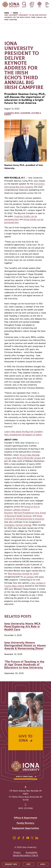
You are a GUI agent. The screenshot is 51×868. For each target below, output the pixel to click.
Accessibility (31, 852)
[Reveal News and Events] (32, 5)
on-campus (29, 577)
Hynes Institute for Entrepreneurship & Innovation (24, 517)
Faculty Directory (26, 823)
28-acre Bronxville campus (29, 458)
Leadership (25, 113)
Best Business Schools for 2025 (23, 574)
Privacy (17, 852)
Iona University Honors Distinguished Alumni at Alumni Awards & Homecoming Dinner (25, 646)
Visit (28, 864)
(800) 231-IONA (26, 808)
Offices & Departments (26, 818)
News (16, 13)
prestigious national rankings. (18, 525)
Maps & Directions (24, 777)
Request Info (11, 864)
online (41, 577)
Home (7, 13)
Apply (43, 864)
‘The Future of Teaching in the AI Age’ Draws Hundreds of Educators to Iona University (24, 665)
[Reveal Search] (24, 5)
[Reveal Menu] (47, 5)
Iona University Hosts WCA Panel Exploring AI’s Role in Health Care (22, 627)
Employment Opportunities (26, 828)
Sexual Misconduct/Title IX (26, 855)
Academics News (12, 113)
